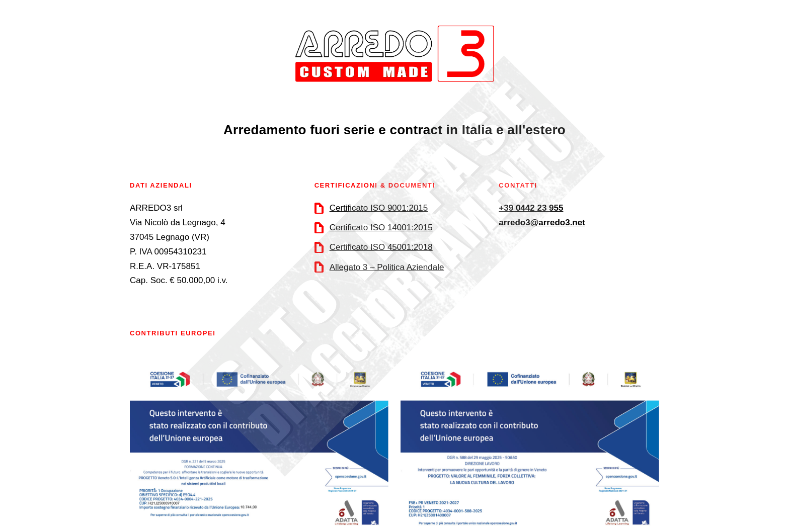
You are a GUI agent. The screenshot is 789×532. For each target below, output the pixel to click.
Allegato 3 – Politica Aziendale (387, 267)
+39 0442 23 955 (531, 208)
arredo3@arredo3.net (542, 223)
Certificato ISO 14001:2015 (381, 228)
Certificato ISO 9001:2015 (379, 208)
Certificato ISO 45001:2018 (381, 247)
